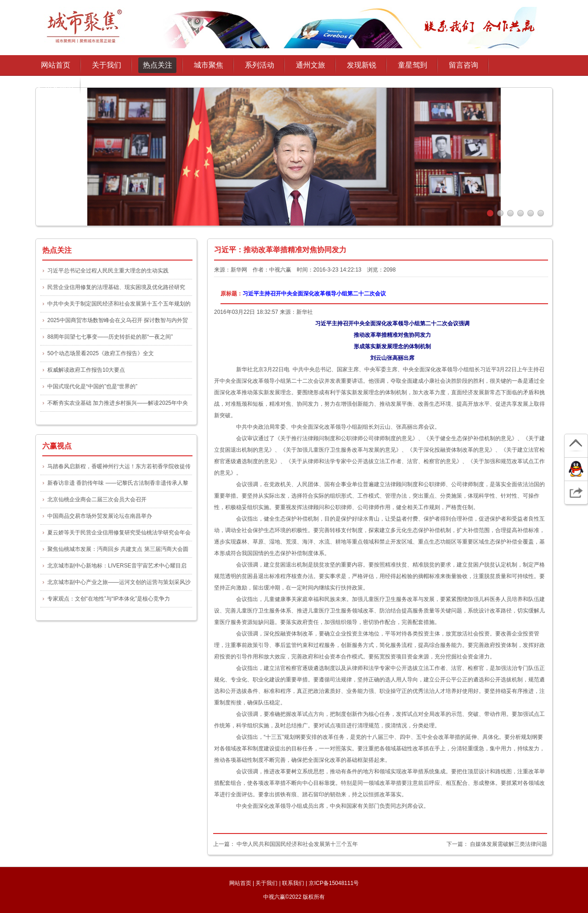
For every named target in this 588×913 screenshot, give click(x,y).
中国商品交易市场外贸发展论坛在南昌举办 (100, 516)
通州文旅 (311, 65)
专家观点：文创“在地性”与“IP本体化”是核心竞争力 (109, 599)
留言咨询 (464, 65)
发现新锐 (362, 65)
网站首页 (56, 65)
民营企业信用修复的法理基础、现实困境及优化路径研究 (116, 287)
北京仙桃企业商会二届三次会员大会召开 (97, 499)
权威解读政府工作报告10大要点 (86, 370)
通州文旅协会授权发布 (56, 88)
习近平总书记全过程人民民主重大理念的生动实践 (108, 271)
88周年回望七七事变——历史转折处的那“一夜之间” (110, 337)
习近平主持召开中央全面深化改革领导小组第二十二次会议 (314, 294)
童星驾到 (413, 65)
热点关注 (158, 65)
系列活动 (260, 65)
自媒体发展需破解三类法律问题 (509, 844)
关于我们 (266, 883)
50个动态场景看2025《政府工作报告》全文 (101, 353)
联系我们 (293, 883)
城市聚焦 (209, 65)
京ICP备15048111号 (334, 883)
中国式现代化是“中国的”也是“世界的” (92, 386)
